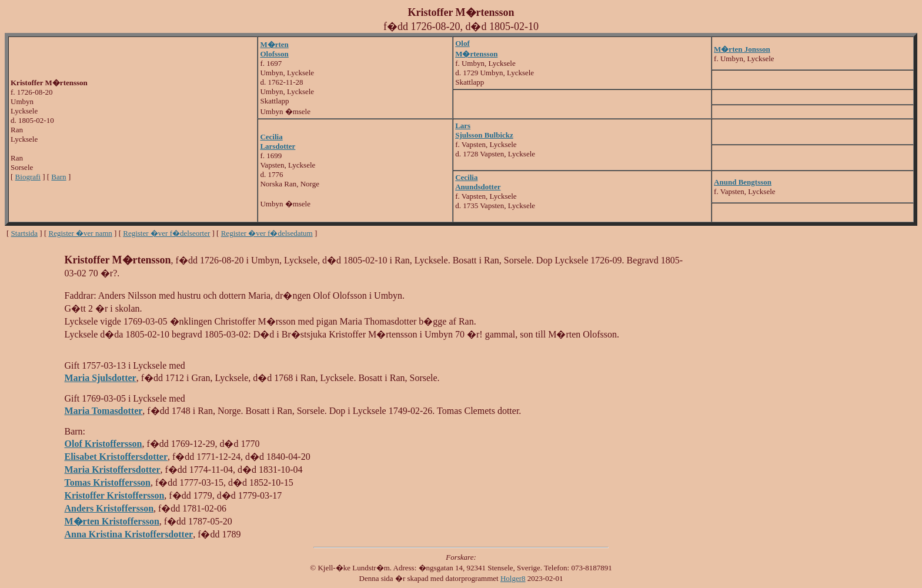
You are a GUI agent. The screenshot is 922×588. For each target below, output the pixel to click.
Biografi (28, 177)
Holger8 (513, 578)
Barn (59, 177)
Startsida (25, 233)
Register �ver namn (81, 233)
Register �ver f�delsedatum (267, 233)
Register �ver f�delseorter (166, 233)
